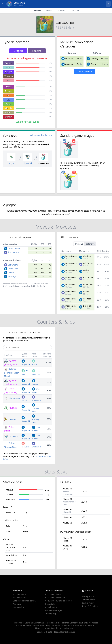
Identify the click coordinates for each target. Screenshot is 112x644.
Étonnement (13, 252)
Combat (9, 117)
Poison (8, 87)
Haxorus (10, 419)
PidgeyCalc (50, 604)
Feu (9, 95)
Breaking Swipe (35, 408)
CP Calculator (51, 607)
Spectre (9, 63)
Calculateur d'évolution (55, 598)
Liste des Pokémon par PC (24, 601)
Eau (9, 100)
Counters (61, 11)
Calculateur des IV (53, 594)
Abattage (69, 64)
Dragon (9, 72)
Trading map (51, 614)
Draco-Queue (71, 59)
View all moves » (85, 71)
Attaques (17, 604)
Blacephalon (12, 398)
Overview (37, 11)
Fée (8, 80)
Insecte (9, 91)
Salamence (11, 437)
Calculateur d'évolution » (41, 135)
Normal (9, 112)
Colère (93, 64)
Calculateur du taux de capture (59, 601)
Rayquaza (11, 408)
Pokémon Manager (54, 610)
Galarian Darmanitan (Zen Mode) (12, 372)
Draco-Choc (13, 269)
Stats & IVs (74, 11)
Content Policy (88, 600)
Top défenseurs (20, 598)
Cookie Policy (88, 603)
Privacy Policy (88, 596)
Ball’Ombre (13, 265)
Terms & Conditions (91, 606)
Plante (9, 104)
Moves (49, 11)
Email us (89, 591)
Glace (9, 67)
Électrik (8, 108)
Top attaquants (19, 594)
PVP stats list (18, 607)
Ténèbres (9, 76)
